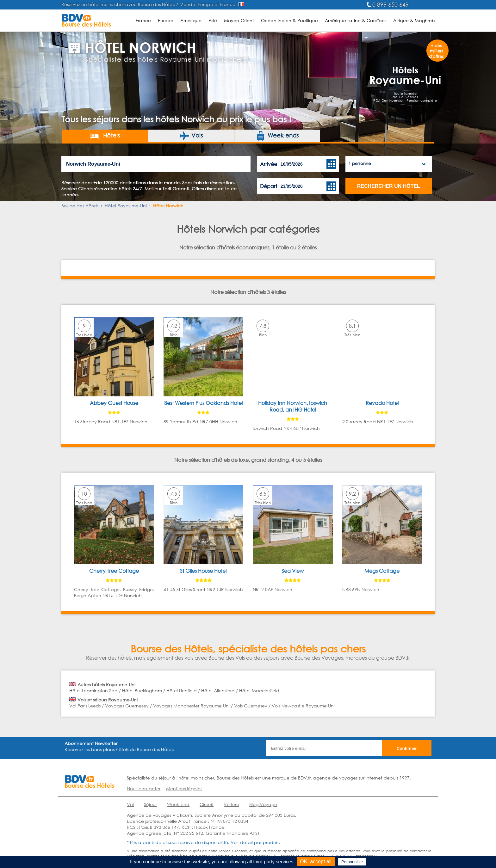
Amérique (191, 20)
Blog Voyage (263, 804)
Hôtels (105, 136)
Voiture (231, 804)
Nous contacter (144, 789)
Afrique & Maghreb (414, 20)
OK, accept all (316, 862)
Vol (130, 804)
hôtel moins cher (196, 778)
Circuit (207, 804)
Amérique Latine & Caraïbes (356, 20)
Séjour (150, 804)
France (143, 20)
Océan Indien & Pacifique (289, 20)
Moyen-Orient (239, 20)
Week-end (178, 804)
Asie (213, 20)
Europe (166, 20)
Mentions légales (184, 789)
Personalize (352, 862)
